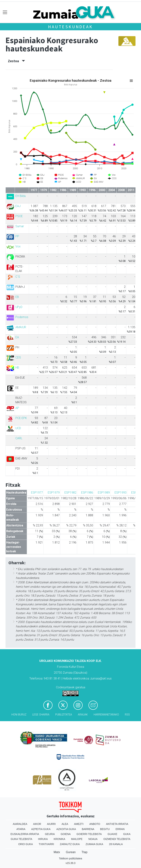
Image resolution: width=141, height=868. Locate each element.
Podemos (22, 317)
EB (17, 297)
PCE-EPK (21, 418)
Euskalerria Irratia (25, 834)
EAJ (18, 206)
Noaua (93, 839)
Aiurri (51, 824)
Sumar (20, 226)
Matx (57, 852)
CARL (19, 438)
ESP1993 (121, 493)
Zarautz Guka (70, 844)
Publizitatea (64, 715)
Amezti (79, 824)
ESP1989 (104, 493)
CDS (18, 357)
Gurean (71, 852)
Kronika (59, 839)
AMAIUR (21, 327)
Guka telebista (21, 839)
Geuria (50, 834)
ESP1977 (37, 493)
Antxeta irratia (117, 824)
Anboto (95, 824)
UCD (18, 428)
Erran (120, 829)
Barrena (88, 829)
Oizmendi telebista (117, 839)
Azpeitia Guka (41, 829)
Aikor (37, 824)
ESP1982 (70, 493)
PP (17, 236)
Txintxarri (46, 844)
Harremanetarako (106, 715)
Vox (18, 246)
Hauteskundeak (70, 27)
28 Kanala (116, 844)
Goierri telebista (89, 834)
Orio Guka (25, 844)
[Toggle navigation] (5, 12)
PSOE (19, 216)
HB (17, 368)
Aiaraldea (20, 824)
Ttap (84, 852)
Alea (65, 824)
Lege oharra (41, 715)
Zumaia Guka (94, 844)
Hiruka (43, 839)
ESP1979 (54, 493)
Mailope (77, 839)
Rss (127, 715)
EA (17, 337)
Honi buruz (19, 715)
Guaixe (112, 834)
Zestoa (16, 61)
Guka (127, 834)
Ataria (21, 829)
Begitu (105, 829)
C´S (18, 277)
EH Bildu (21, 196)
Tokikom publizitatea (70, 858)
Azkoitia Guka (66, 829)
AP (17, 408)
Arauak (83, 715)
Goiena (66, 834)
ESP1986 (87, 493)
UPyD (19, 307)
